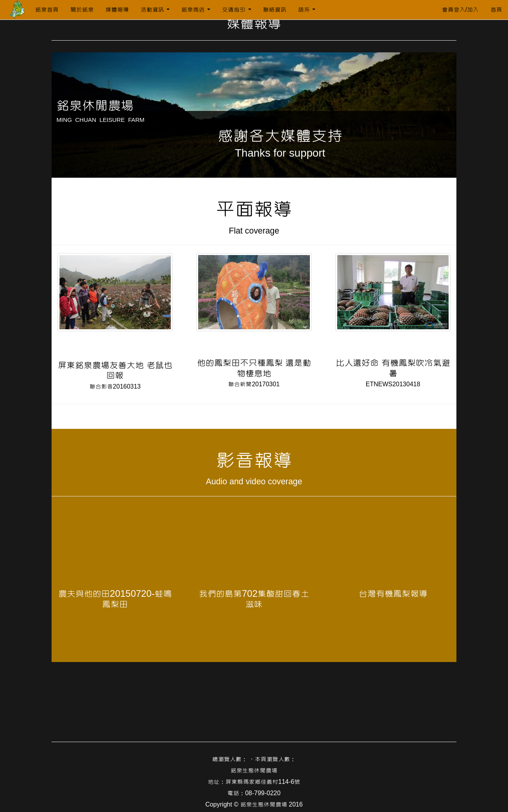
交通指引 (236, 10)
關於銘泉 (82, 10)
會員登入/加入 (460, 10)
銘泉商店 (196, 10)
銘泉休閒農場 (95, 106)
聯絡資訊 (275, 10)
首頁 (496, 10)
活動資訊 (155, 10)
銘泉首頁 (47, 10)
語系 (307, 10)
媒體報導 (117, 10)
